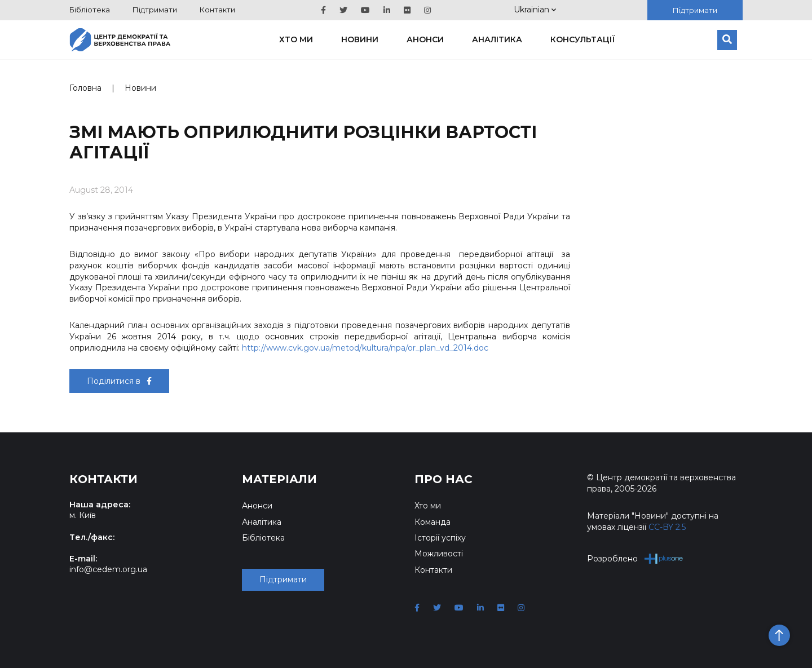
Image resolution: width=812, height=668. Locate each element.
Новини (360, 39)
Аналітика (497, 39)
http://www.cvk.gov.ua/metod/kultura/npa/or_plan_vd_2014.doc (365, 348)
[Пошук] (727, 40)
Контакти (217, 10)
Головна (85, 88)
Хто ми (296, 39)
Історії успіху (440, 538)
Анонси (425, 39)
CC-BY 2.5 (667, 527)
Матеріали (279, 479)
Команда (433, 522)
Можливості (439, 554)
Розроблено (635, 558)
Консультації (583, 39)
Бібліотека (90, 10)
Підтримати (155, 10)
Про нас (443, 479)
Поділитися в (119, 381)
